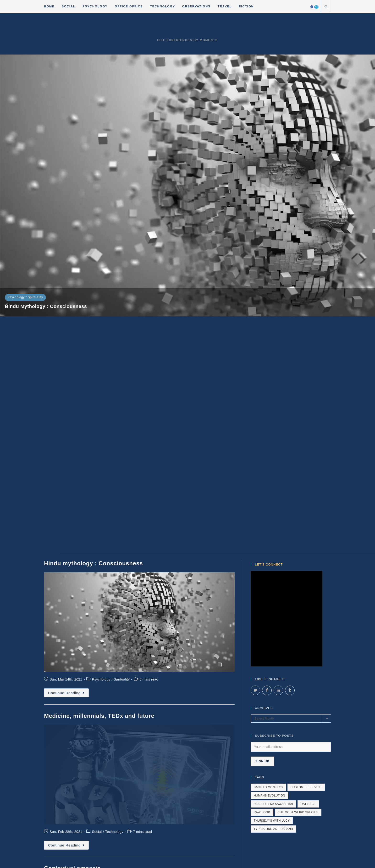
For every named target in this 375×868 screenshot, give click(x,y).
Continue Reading (68, 319)
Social (137, 101)
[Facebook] (312, 7)
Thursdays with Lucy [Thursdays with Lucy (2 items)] (272, 446)
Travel (214, 679)
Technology (153, 101)
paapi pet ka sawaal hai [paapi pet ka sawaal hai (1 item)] (273, 429)
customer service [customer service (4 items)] (306, 412)
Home (196, 673)
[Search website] (326, 7)
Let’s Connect (269, 190)
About (230, 679)
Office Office (258, 673)
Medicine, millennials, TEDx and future (177, 110)
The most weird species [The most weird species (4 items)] (298, 437)
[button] (6, 118)
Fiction (198, 679)
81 (215, 650)
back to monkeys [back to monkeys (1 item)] (268, 412)
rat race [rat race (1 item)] (308, 429)
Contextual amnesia (279, 110)
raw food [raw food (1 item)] (262, 437)
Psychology (16, 101)
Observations (313, 673)
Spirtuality (35, 101)
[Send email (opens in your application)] (316, 7)
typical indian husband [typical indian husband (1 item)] (273, 454)
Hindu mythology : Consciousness (46, 110)
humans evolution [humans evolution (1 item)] (269, 421)
